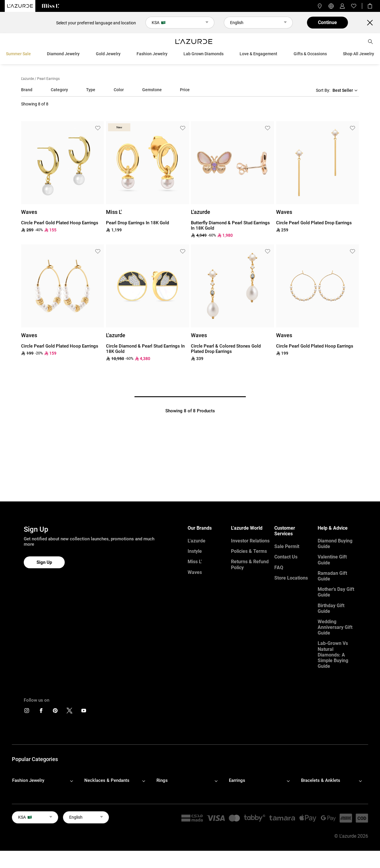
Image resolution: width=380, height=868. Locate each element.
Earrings (237, 780)
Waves (195, 572)
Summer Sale (18, 54)
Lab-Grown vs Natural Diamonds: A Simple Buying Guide (333, 655)
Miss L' (195, 562)
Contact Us (286, 557)
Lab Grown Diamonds (204, 54)
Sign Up (44, 562)
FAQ (279, 568)
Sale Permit (287, 546)
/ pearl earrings (47, 79)
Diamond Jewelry (63, 54)
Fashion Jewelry (152, 54)
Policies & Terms (249, 551)
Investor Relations (250, 541)
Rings (162, 780)
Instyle (195, 551)
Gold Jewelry (108, 54)
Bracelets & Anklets (321, 780)
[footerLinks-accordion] (46, 781)
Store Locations (291, 578)
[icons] (27, 712)
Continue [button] (327, 22)
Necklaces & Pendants (107, 780)
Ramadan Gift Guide (332, 576)
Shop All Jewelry (358, 54)
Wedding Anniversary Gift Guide (335, 627)
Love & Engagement (258, 54)
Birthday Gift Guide (331, 608)
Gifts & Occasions (310, 54)
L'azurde (27, 79)
